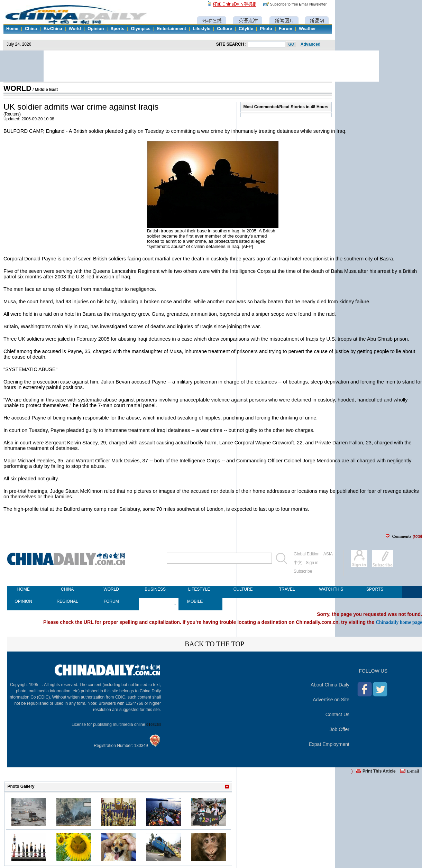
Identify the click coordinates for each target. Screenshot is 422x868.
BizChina (53, 29)
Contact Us (337, 714)
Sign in (312, 563)
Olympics (140, 29)
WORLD (17, 89)
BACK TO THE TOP (214, 644)
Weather (307, 29)
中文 (298, 563)
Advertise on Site (331, 700)
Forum (286, 29)
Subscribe (303, 571)
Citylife (246, 29)
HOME (24, 589)
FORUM (111, 601)
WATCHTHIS (331, 589)
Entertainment (172, 29)
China (31, 29)
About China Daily (330, 685)
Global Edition (307, 554)
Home (12, 29)
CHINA (67, 589)
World (75, 29)
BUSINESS (155, 589)
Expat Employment (329, 744)
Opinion (96, 29)
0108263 (154, 724)
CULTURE (243, 589)
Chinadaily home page (399, 622)
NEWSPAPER (155, 601)
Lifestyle (201, 29)
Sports (118, 29)
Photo (266, 29)
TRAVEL (287, 589)
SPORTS (375, 589)
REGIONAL (67, 601)
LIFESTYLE (199, 589)
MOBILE (195, 601)
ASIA (328, 554)
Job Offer (340, 729)
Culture (224, 29)
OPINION (23, 601)
